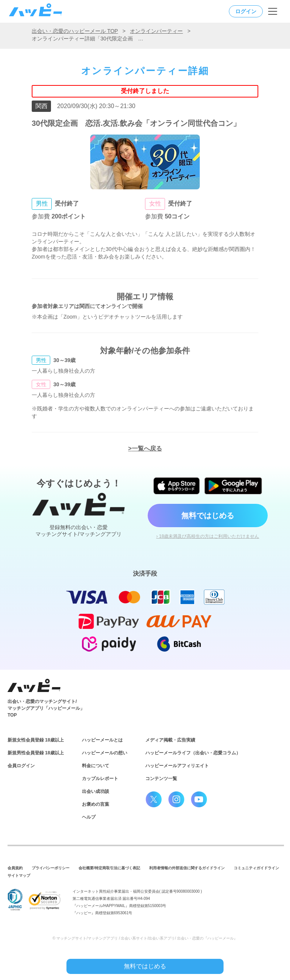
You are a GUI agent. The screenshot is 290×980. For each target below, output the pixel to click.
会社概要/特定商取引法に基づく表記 (109, 868)
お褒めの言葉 (96, 804)
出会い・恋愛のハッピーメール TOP (75, 31)
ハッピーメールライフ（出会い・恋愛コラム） (193, 753)
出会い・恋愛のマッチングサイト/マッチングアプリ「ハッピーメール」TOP (46, 708)
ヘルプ (89, 817)
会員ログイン (21, 766)
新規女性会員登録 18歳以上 (36, 740)
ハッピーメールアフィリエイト (177, 766)
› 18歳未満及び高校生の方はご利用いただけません (208, 536)
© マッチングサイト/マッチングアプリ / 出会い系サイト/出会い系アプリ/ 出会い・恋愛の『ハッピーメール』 (145, 938)
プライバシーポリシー (51, 868)
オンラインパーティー (156, 31)
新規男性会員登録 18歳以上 (36, 753)
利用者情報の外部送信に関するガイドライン (187, 868)
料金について (96, 766)
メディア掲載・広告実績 (170, 740)
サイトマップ (19, 875)
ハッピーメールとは (102, 740)
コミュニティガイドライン (256, 868)
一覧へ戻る (147, 448)
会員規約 (15, 868)
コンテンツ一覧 (161, 779)
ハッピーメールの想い (105, 753)
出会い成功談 (96, 791)
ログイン (246, 11)
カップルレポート (100, 779)
